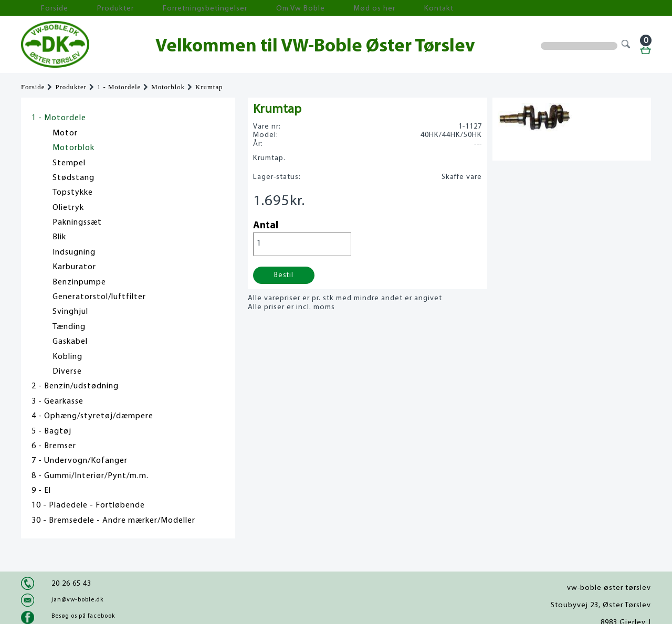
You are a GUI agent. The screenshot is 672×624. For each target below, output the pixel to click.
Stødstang (73, 178)
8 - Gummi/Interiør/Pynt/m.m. (90, 476)
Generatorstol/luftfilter (99, 297)
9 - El (41, 491)
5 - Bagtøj (51, 431)
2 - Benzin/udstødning (75, 386)
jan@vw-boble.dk (77, 600)
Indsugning (74, 252)
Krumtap (209, 87)
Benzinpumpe (79, 282)
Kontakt (344, 8)
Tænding (69, 327)
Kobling (67, 357)
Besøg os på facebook (83, 616)
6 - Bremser (54, 446)
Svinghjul (70, 312)
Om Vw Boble (237, 8)
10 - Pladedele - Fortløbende (88, 505)
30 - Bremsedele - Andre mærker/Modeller (113, 521)
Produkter (88, 8)
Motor (65, 133)
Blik (59, 237)
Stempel (69, 163)
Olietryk (68, 208)
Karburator (74, 267)
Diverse (67, 372)
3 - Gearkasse (57, 401)
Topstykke (73, 193)
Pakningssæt (77, 223)
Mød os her (295, 8)
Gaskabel (70, 342)
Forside (42, 8)
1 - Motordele (119, 87)
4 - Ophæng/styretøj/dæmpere (92, 416)
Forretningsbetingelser (160, 8)
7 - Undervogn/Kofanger (80, 461)
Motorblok (168, 87)
